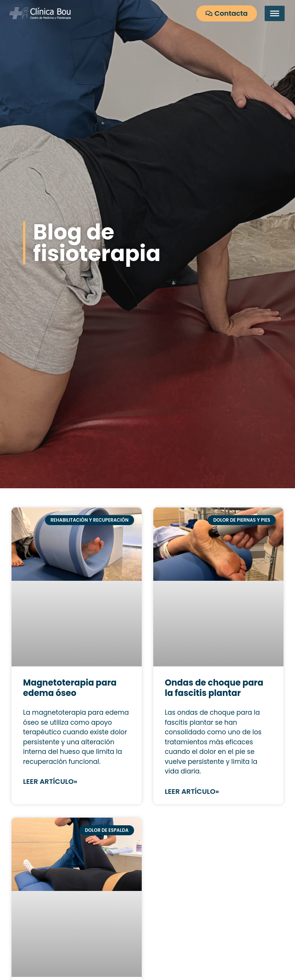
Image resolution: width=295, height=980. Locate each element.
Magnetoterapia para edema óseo (70, 688)
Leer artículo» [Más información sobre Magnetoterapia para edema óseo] (50, 781)
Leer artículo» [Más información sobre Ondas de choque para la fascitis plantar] (192, 791)
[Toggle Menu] (275, 13)
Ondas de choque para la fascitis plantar (214, 688)
